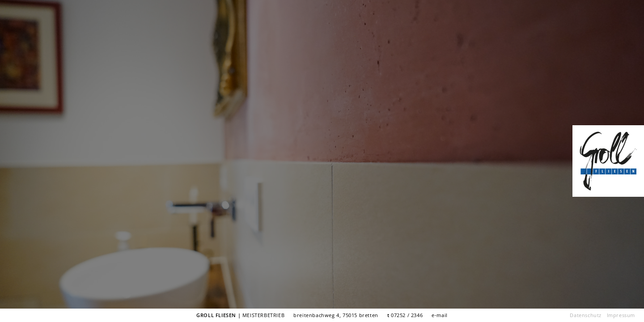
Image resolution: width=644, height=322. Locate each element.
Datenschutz (586, 315)
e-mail (440, 315)
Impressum (621, 315)
